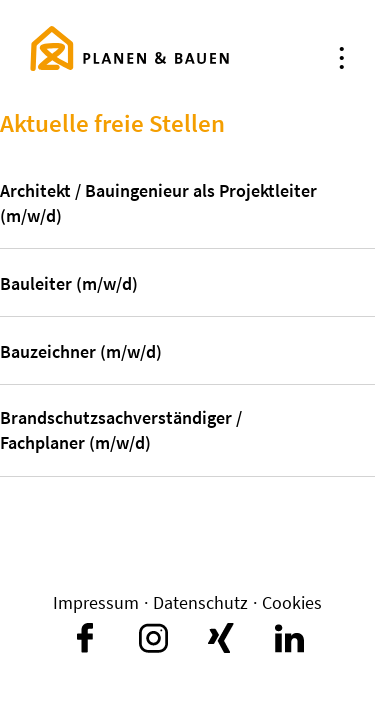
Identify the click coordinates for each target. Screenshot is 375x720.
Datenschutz (200, 602)
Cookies (292, 602)
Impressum (96, 602)
